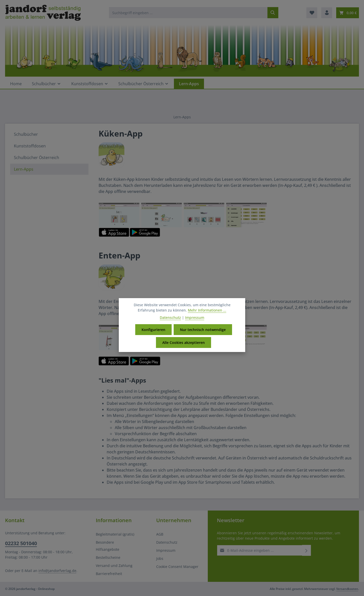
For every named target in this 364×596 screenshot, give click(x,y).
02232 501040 (21, 543)
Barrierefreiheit (109, 574)
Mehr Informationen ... (207, 311)
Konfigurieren (153, 330)
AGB (160, 534)
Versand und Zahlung (114, 566)
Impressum (166, 550)
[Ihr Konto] (327, 13)
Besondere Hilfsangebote (108, 546)
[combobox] (188, 13)
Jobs (160, 558)
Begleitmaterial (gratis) (115, 534)
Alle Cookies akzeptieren (184, 343)
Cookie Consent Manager (177, 567)
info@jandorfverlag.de (57, 571)
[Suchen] (273, 13)
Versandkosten (347, 589)
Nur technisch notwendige (203, 330)
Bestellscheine (108, 557)
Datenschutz (167, 542)
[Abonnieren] (306, 550)
